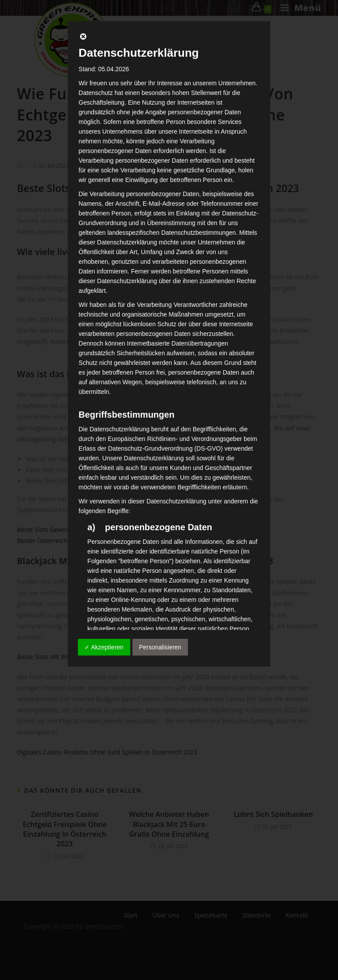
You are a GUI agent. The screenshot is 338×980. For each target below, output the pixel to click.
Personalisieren (160, 647)
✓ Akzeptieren (104, 647)
